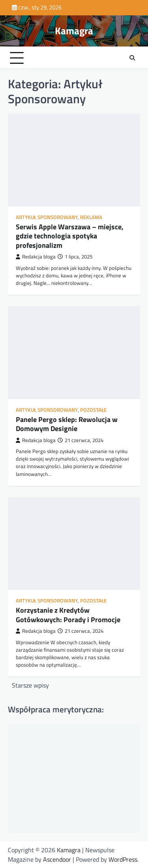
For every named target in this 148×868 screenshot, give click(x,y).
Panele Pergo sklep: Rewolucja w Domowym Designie (67, 424)
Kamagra (74, 31)
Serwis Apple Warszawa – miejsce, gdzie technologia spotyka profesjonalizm (70, 236)
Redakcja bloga (36, 257)
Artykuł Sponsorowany (47, 217)
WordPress (123, 859)
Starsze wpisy (30, 685)
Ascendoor (57, 859)
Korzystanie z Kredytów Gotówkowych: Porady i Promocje (68, 615)
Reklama (91, 217)
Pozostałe (93, 410)
